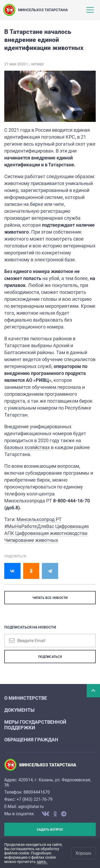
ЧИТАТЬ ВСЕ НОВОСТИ (50, 598)
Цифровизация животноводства (51, 533)
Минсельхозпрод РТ (39, 519)
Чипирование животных (31, 540)
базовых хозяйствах (27, 447)
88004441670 (37, 792)
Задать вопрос (50, 830)
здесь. (42, 862)
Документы (19, 710)
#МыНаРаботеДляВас (29, 526)
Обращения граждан (31, 740)
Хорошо (83, 853)
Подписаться (50, 657)
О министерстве (26, 698)
